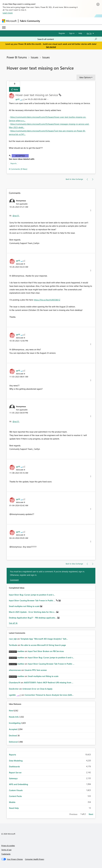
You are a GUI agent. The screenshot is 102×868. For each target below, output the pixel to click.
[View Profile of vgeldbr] (12, 695)
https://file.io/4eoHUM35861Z (47, 300)
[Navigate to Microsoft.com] (9, 21)
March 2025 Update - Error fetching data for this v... (33, 612)
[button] (91, 210)
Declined (13, 735)
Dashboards (14, 766)
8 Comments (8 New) (18, 169)
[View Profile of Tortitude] (13, 645)
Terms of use (6, 850)
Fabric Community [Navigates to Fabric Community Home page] (30, 21)
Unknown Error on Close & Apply (37, 689)
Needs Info (14, 717)
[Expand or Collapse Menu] (4, 28)
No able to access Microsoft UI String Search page (43, 645)
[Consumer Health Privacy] (35, 859)
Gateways (13, 778)
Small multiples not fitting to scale (24, 606)
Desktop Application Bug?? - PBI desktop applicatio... (33, 618)
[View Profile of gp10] (18, 99)
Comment (14, 580)
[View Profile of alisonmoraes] (15, 670)
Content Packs (15, 796)
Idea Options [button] (85, 77)
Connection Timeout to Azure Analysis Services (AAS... (49, 695)
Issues (35, 57)
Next (91, 814)
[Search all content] (67, 39)
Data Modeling (16, 761)
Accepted (20, 156)
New (11, 711)
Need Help (14, 808)
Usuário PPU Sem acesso (36, 670)
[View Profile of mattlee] (21, 651)
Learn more (8, 13)
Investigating (15, 723)
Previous (73, 814)
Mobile (12, 802)
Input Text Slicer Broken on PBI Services (46, 651)
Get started (51, 47)
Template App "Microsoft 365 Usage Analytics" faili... (44, 639)
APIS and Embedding (19, 784)
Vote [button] (16, 89)
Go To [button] (89, 33)
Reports (14, 163)
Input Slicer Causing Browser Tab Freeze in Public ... (32, 600)
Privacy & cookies (8, 845)
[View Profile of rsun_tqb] (13, 639)
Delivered (14, 742)
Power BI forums (17, 57)
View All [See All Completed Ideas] (13, 623)
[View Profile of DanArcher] (14, 689)
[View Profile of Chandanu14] (15, 682)
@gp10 (16, 216)
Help (80, 33)
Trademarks (6, 854)
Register (62, 33)
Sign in (72, 33)
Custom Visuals (16, 790)
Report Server (15, 772)
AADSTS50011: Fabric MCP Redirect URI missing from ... (49, 682)
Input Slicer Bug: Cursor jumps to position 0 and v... (32, 595)
